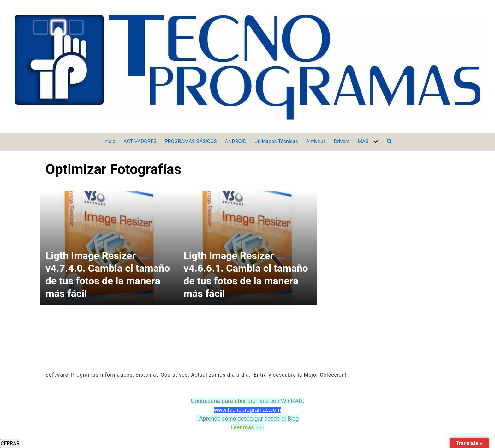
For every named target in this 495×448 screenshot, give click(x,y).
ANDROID (236, 141)
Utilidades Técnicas (276, 141)
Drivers (342, 141)
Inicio (109, 141)
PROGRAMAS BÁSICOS (191, 141)
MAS (363, 141)
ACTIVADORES (140, 141)
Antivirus (316, 141)
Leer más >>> (248, 427)
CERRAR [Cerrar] (10, 443)
